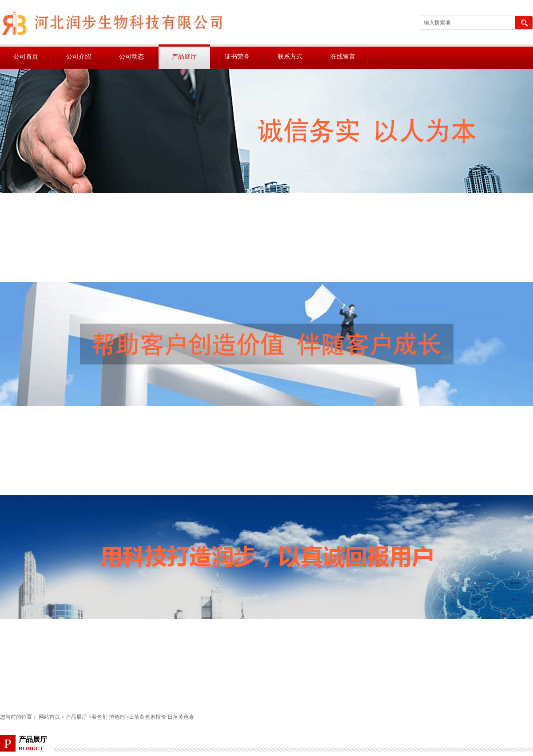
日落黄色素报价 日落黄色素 (161, 717)
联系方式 (290, 57)
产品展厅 (184, 57)
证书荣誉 (237, 57)
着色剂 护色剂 (108, 717)
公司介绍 (79, 57)
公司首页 (26, 57)
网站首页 (49, 717)
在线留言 (343, 57)
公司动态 (131, 57)
